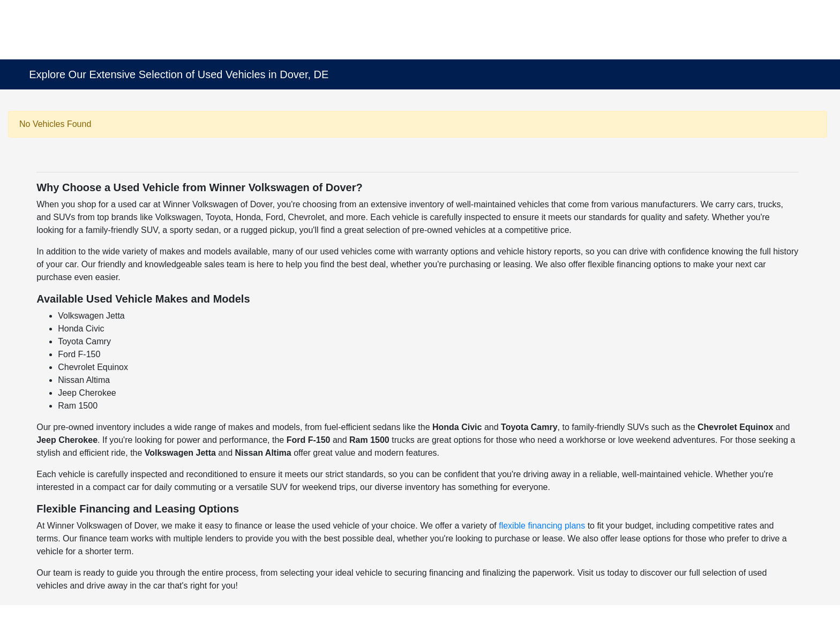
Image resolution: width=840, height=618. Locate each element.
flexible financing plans (542, 526)
